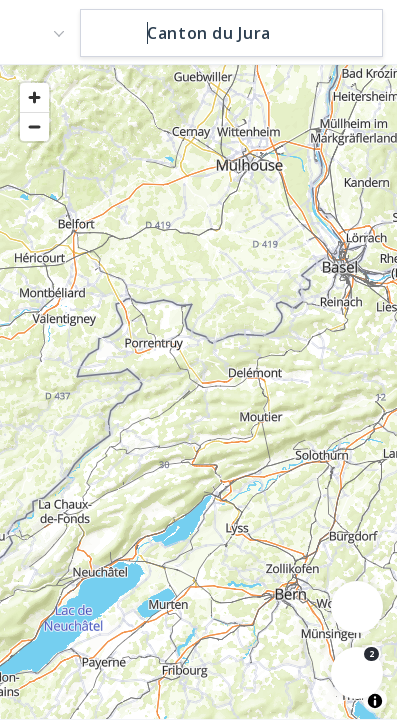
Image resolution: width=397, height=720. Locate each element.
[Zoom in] (34, 97)
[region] (198, 391)
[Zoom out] (34, 126)
